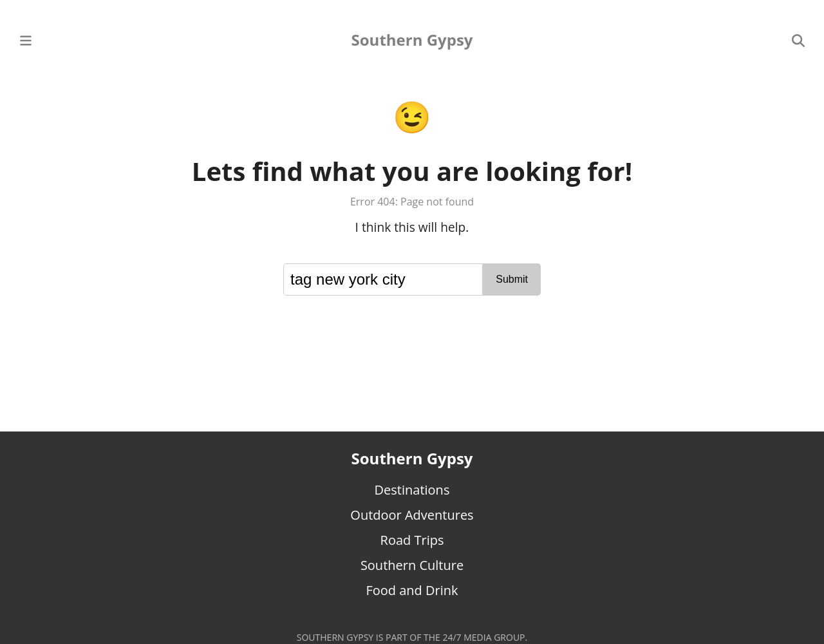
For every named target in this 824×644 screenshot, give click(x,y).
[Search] (798, 40)
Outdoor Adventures (412, 515)
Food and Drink (412, 590)
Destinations (412, 490)
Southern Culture (412, 565)
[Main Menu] (26, 40)
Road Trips (412, 540)
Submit (512, 279)
